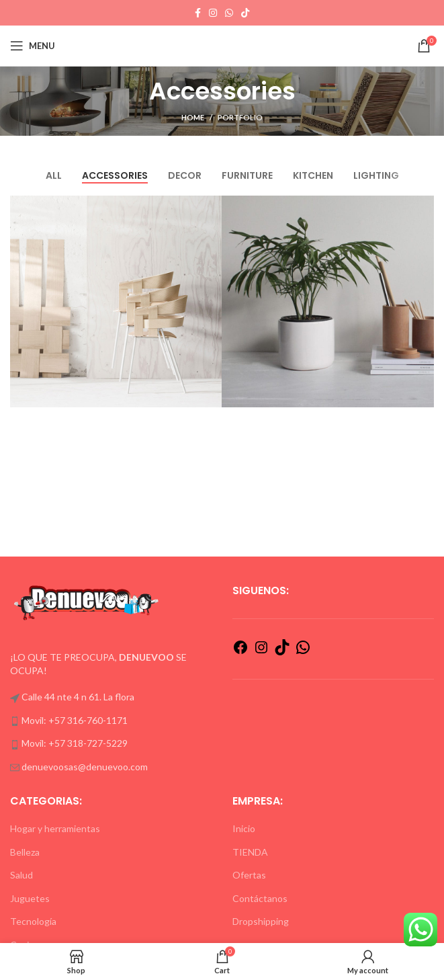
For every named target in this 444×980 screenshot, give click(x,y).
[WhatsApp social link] (229, 13)
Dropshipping (261, 921)
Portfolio (240, 117)
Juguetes (30, 898)
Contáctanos (260, 898)
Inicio (244, 828)
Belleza (25, 852)
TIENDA (250, 852)
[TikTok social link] (245, 13)
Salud (21, 875)
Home (193, 117)
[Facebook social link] (198, 13)
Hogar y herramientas (55, 828)
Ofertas (249, 875)
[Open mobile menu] (33, 46)
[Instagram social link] (213, 13)
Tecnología (33, 921)
